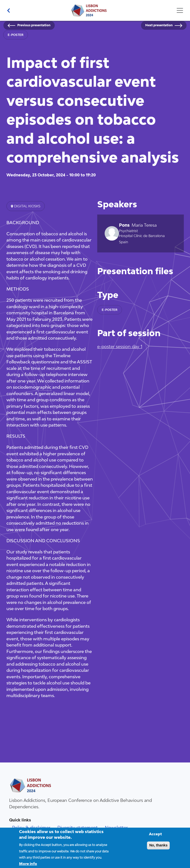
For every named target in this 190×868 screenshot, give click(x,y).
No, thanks (158, 848)
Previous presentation (34, 25)
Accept (155, 837)
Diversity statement (78, 827)
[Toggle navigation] (180, 10)
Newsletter (116, 827)
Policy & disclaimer (31, 827)
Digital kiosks (27, 206)
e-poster (16, 35)
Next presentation (159, 25)
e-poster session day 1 (120, 346)
